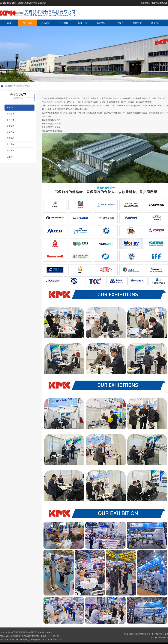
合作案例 (10, 144)
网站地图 (164, 3)
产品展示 (46, 23)
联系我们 (156, 23)
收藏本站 (155, 3)
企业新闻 (64, 23)
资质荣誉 (137, 23)
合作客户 (119, 23)
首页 (9, 23)
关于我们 (27, 23)
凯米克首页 (145, 3)
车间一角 (82, 23)
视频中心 (101, 23)
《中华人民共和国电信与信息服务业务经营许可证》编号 (145, 634)
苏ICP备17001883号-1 (160, 638)
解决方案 (10, 132)
